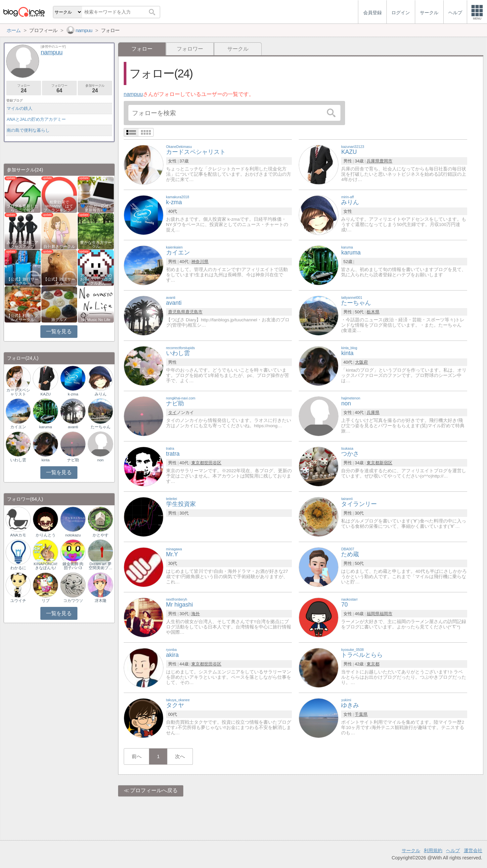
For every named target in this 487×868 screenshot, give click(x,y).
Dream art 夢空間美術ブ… (101, 566)
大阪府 (361, 362)
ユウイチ (18, 601)
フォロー (24, 89)
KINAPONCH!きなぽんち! (46, 566)
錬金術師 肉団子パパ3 (73, 566)
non (100, 460)
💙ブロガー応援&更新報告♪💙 (96, 208)
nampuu (133, 94)
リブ (46, 601)
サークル (238, 49)
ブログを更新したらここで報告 (22, 208)
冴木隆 (101, 601)
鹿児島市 (194, 312)
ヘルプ (453, 850)
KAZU (45, 394)
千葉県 (361, 714)
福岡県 (373, 614)
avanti (73, 427)
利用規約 (433, 850)
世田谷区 (213, 463)
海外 (196, 614)
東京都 (198, 463)
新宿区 (386, 463)
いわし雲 (18, 460)
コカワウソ (73, 601)
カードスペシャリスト (18, 392)
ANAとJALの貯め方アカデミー (36, 119)
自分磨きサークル (59, 247)
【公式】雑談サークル (59, 281)
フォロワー (190, 49)
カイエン (18, 427)
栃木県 (373, 312)
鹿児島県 (177, 312)
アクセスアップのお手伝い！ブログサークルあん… (96, 279)
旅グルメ (59, 320)
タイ (172, 412)
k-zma (73, 394)
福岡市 (386, 614)
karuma (45, 427)
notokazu (73, 535)
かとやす (101, 535)
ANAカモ (18, 535)
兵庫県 (373, 161)
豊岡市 (386, 161)
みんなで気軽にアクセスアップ (22, 245)
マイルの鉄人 (20, 108)
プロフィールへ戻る (154, 790)
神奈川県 (200, 262)
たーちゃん (101, 427)
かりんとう (46, 535)
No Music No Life (96, 320)
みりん (101, 394)
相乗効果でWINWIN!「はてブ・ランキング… (59, 206)
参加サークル (95, 89)
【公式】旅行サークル (22, 281)
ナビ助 (73, 460)
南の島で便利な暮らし (28, 130)
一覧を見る (59, 331)
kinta (46, 460)
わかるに (18, 568)
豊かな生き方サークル (96, 245)
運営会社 (473, 850)
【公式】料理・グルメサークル (22, 318)
